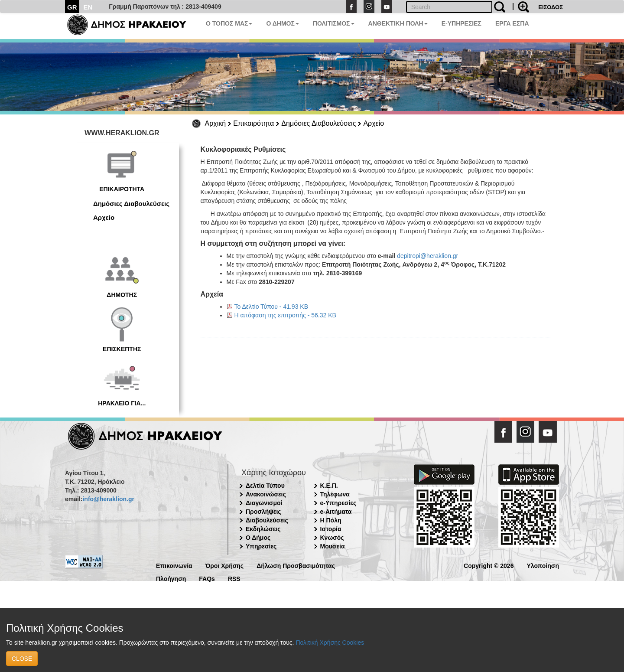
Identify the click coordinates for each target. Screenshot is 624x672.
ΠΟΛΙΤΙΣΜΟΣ (334, 23)
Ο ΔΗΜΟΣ (282, 23)
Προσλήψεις (263, 512)
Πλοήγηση (171, 578)
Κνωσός (332, 538)
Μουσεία (333, 546)
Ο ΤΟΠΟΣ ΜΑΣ (229, 23)
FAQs (207, 578)
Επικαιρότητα (253, 123)
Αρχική (216, 123)
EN (88, 7)
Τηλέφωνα (335, 494)
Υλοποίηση (543, 565)
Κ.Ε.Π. (329, 486)
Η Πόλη (331, 520)
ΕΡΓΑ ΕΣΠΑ (512, 23)
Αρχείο (374, 123)
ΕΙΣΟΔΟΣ (551, 7)
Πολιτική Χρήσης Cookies (330, 643)
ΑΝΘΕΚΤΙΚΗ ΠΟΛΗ (398, 23)
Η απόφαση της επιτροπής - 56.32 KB (285, 315)
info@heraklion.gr (108, 499)
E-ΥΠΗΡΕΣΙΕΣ (461, 23)
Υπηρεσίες (261, 546)
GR (72, 7)
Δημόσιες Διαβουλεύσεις (318, 123)
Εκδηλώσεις (263, 529)
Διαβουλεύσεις (267, 520)
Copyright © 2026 (489, 565)
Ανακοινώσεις (266, 494)
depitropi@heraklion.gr (427, 256)
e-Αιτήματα (336, 512)
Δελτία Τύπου (265, 486)
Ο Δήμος (258, 538)
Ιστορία (331, 529)
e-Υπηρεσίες (338, 503)
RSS (234, 578)
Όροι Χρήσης (225, 565)
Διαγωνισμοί (264, 503)
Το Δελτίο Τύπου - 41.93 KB (271, 307)
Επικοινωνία (174, 565)
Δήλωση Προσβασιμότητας (296, 565)
